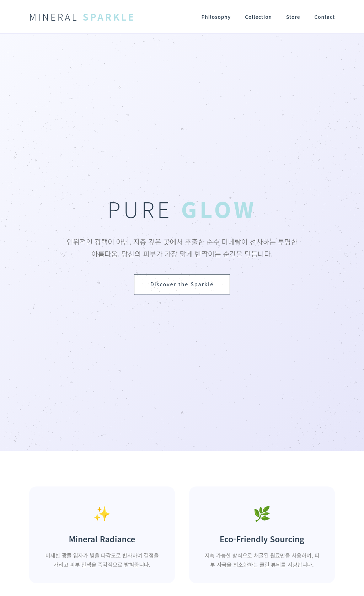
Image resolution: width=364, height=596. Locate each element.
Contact (325, 17)
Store (293, 17)
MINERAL (82, 17)
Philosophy (216, 17)
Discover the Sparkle (182, 284)
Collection (258, 17)
